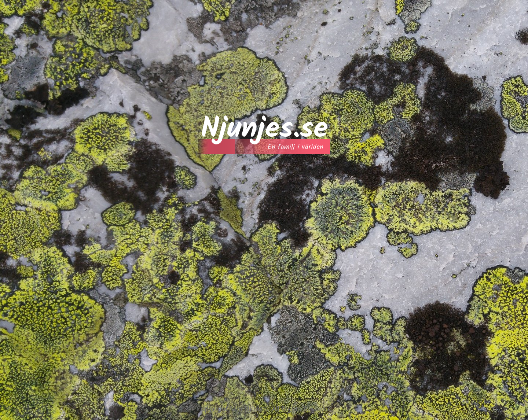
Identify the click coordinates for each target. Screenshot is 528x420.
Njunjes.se (264, 129)
